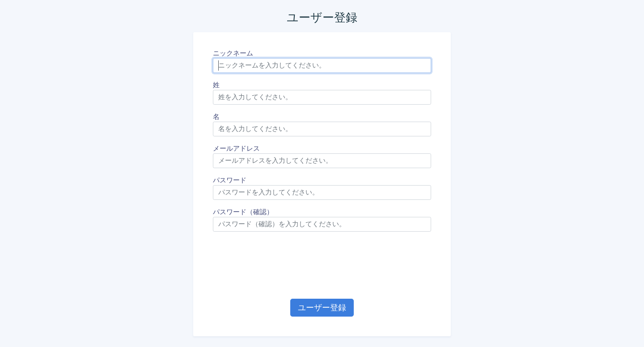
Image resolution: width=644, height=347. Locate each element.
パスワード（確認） (243, 212)
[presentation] (322, 265)
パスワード (230, 180)
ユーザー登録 (322, 307)
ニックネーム (233, 53)
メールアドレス (236, 148)
